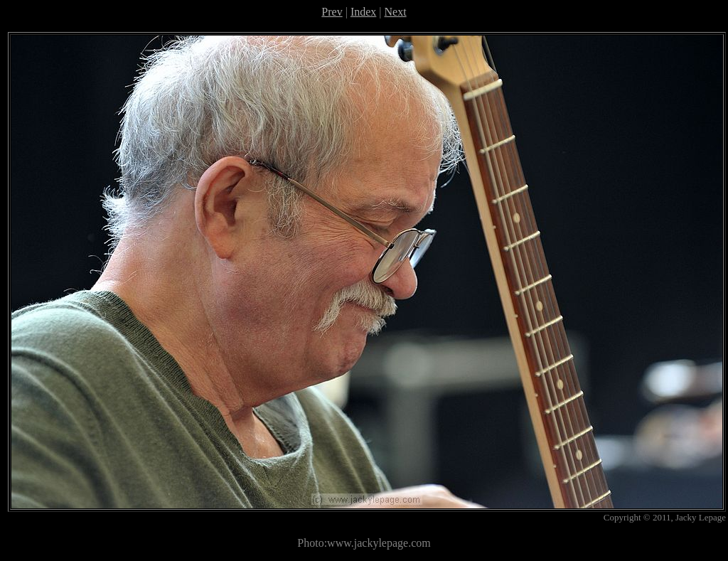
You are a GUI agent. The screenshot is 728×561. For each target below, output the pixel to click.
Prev (332, 12)
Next (396, 12)
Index (363, 12)
